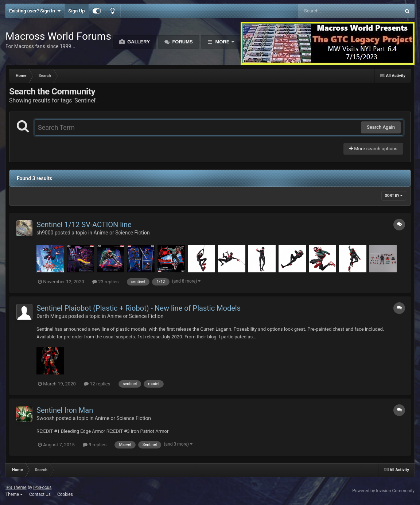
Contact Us (40, 494)
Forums (182, 42)
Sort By (394, 196)
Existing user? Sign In (35, 11)
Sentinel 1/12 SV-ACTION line (84, 225)
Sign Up (76, 11)
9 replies (95, 445)
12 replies (97, 384)
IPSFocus (42, 487)
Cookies (65, 494)
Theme (14, 494)
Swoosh (46, 418)
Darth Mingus (52, 316)
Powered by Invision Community (383, 491)
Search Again (381, 127)
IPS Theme (16, 487)
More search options (373, 149)
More (222, 42)
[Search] (331, 11)
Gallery (138, 42)
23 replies (105, 282)
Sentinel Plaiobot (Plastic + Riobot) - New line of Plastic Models (139, 308)
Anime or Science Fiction (122, 233)
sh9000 (45, 233)
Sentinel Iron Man (65, 410)
